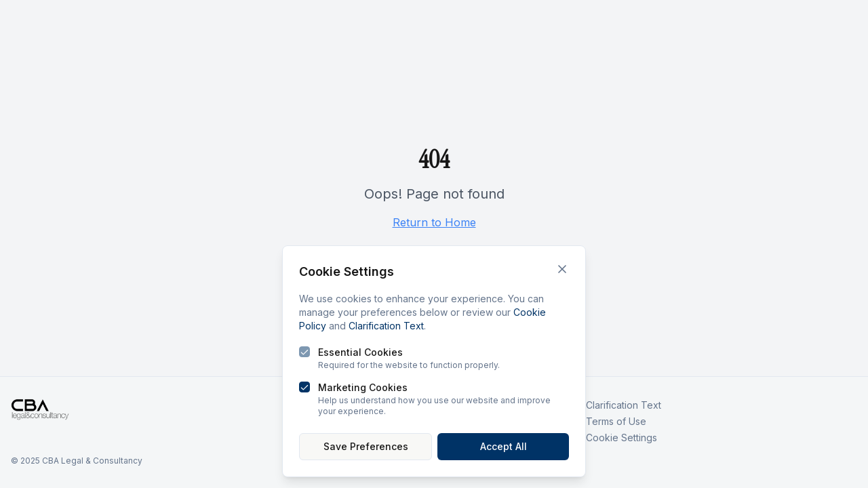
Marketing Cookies (363, 387)
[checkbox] (304, 352)
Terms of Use (616, 421)
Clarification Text (386, 326)
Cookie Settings (622, 438)
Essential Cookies (360, 352)
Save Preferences (366, 446)
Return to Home (434, 222)
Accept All (504, 446)
